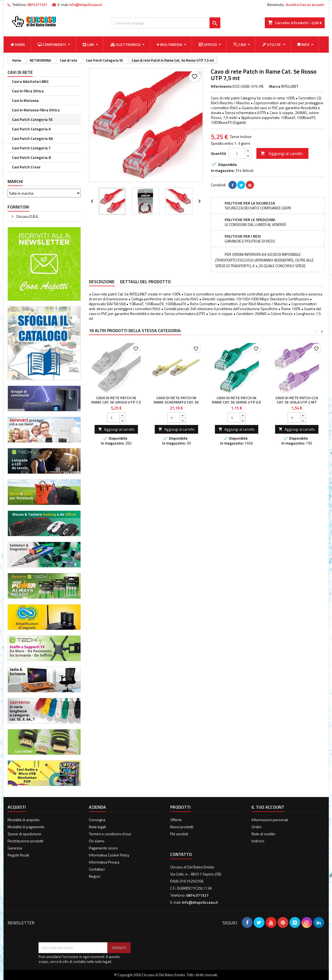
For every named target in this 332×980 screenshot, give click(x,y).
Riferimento (221, 86)
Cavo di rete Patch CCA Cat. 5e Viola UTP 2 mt (297, 400)
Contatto (181, 854)
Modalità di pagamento (26, 827)
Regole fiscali (18, 855)
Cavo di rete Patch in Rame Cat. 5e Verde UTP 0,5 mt (236, 402)
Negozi (95, 876)
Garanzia (15, 848)
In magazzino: (223, 171)
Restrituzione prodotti (25, 841)
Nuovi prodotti (182, 827)
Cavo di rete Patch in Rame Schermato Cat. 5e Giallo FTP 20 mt (176, 402)
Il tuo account (268, 807)
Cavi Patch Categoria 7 (31, 148)
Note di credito (263, 834)
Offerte (176, 820)
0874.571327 (37, 5)
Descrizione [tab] (102, 282)
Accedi (291, 5)
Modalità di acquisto (24, 820)
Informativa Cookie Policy (109, 855)
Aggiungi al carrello (282, 153)
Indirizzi (258, 841)
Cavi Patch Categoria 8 (31, 157)
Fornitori (18, 207)
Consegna (97, 820)
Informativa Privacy (104, 862)
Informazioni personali (270, 820)
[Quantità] (237, 153)
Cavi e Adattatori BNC (30, 81)
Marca (275, 86)
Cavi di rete (20, 72)
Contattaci (97, 869)
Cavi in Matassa (25, 100)
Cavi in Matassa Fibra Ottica (36, 110)
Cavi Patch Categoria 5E (32, 119)
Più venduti (179, 834)
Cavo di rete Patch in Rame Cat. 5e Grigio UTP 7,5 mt (116, 402)
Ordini (257, 827)
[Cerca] (166, 23)
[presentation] (80, 929)
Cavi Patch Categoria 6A (32, 138)
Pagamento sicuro (103, 848)
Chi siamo (97, 841)
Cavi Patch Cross (26, 167)
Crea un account (312, 5)
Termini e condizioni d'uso (110, 834)
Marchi (15, 181)
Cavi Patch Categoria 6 (31, 129)
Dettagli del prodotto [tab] (145, 282)
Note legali (97, 827)
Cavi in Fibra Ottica (28, 91)
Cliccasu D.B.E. (27, 216)
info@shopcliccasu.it (86, 5)
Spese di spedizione (24, 834)
